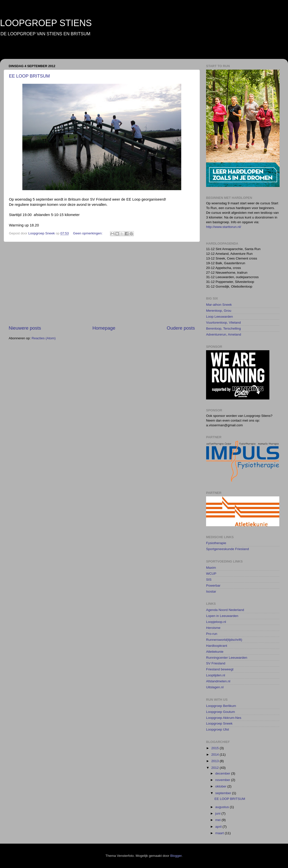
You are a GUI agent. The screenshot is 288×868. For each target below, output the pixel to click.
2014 (216, 755)
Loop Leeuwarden (219, 317)
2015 (216, 748)
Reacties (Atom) (44, 338)
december (223, 773)
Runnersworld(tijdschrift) (224, 640)
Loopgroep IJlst (217, 729)
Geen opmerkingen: (88, 233)
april (219, 827)
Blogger (176, 856)
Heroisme (213, 628)
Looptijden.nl (216, 675)
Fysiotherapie (216, 543)
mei (218, 820)
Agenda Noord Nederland (225, 610)
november (223, 780)
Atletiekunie (215, 652)
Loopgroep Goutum (220, 712)
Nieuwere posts (25, 328)
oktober (221, 786)
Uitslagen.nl (215, 687)
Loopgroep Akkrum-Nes (224, 718)
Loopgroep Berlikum (221, 706)
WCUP (211, 574)
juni (218, 813)
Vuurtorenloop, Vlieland (223, 323)
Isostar (211, 591)
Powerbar (213, 586)
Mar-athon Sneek (219, 305)
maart (220, 833)
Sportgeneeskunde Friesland (228, 549)
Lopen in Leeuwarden (222, 616)
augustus (223, 807)
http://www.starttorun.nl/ (224, 227)
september (224, 793)
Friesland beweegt (220, 669)
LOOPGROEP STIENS (46, 23)
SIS (209, 580)
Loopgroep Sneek (219, 723)
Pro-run (212, 634)
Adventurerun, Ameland (224, 334)
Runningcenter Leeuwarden (227, 658)
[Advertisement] (102, 283)
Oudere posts (181, 328)
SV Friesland (216, 663)
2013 (216, 761)
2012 (216, 768)
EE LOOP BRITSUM (29, 76)
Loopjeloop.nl (216, 622)
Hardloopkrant (217, 646)
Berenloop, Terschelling (223, 328)
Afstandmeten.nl (218, 681)
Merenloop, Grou (219, 311)
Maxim (211, 568)
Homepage (104, 328)
